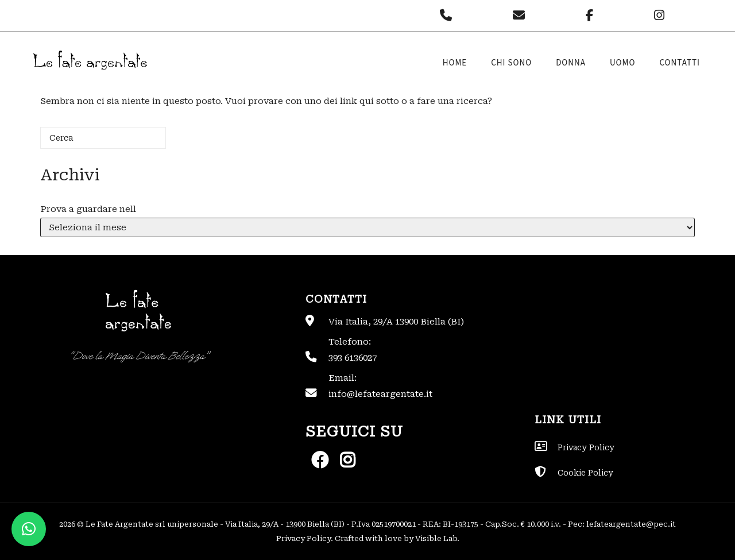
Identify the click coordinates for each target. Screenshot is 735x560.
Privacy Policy (303, 538)
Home (455, 63)
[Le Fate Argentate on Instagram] (661, 16)
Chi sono (511, 63)
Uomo (623, 63)
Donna (571, 63)
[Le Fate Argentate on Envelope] (522, 16)
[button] (29, 529)
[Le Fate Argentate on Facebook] (592, 16)
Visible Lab (436, 538)
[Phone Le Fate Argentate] (449, 16)
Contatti (680, 63)
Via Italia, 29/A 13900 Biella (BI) (396, 322)
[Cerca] (103, 138)
